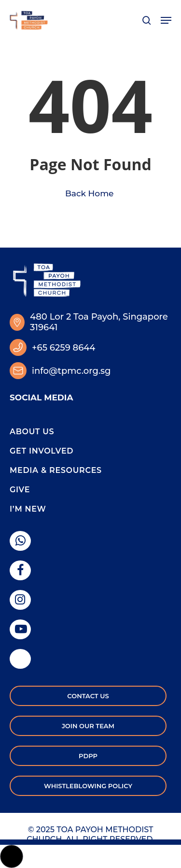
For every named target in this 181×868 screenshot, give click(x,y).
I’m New (28, 509)
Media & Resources (56, 470)
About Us (32, 432)
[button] (166, 20)
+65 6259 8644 (63, 348)
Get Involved (42, 451)
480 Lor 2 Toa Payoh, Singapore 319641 (99, 322)
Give (20, 490)
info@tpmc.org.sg (71, 371)
